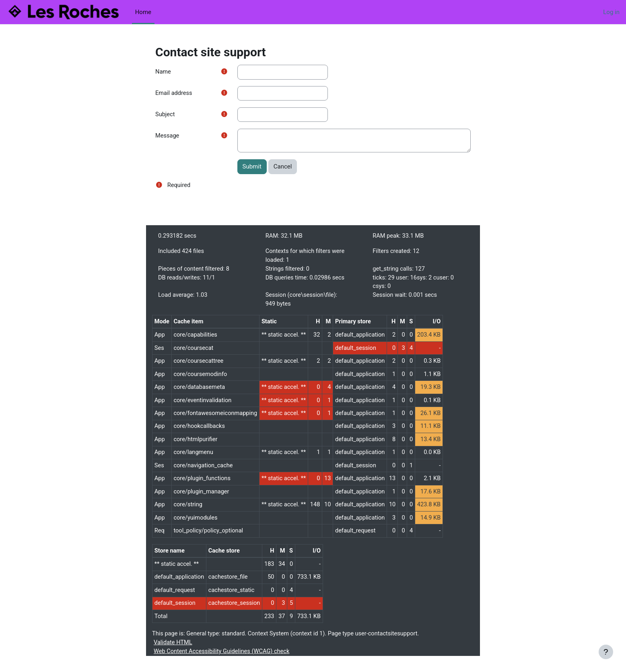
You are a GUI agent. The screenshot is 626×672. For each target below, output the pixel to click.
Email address (174, 94)
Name (163, 72)
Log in (611, 12)
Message (168, 137)
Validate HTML (173, 652)
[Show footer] (606, 652)
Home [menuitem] (143, 12)
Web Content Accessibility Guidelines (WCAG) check (223, 661)
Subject (165, 115)
